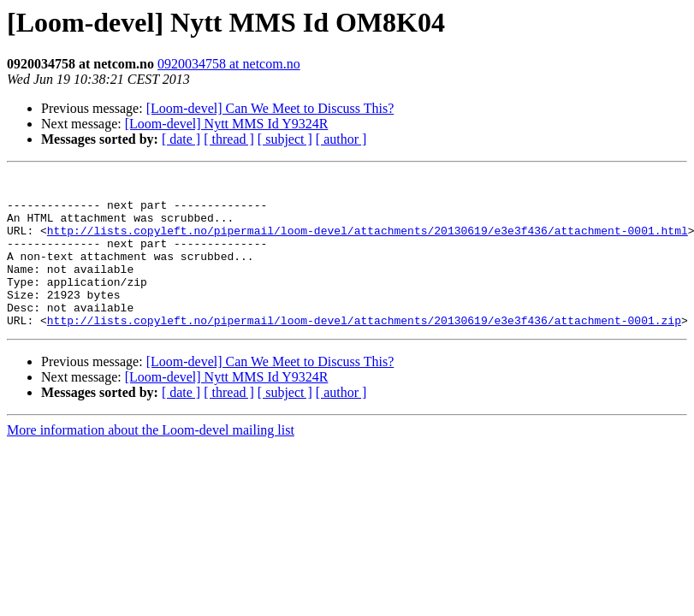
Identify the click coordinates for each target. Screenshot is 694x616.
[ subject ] (285, 139)
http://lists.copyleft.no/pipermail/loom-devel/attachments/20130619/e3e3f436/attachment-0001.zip (364, 351)
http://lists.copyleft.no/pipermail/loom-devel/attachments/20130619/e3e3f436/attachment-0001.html (368, 243)
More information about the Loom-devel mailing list (151, 461)
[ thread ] (229, 139)
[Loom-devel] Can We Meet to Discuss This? (270, 108)
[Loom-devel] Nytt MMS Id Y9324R (227, 124)
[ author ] (341, 139)
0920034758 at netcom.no (229, 64)
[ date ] (181, 139)
